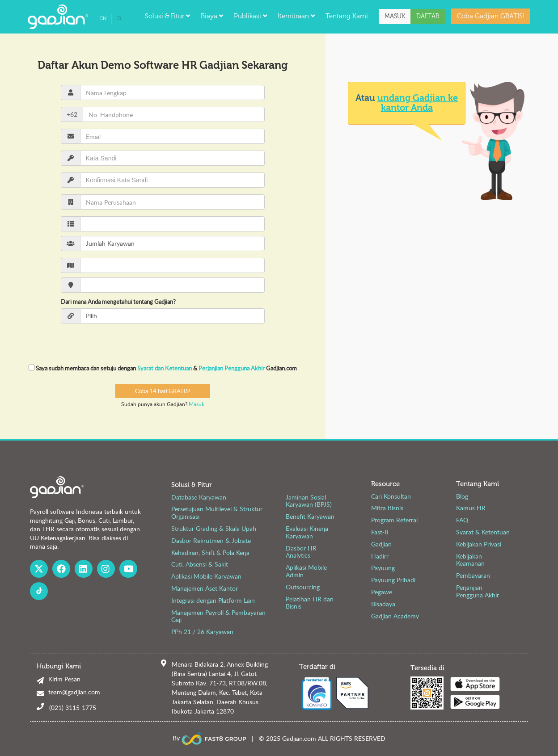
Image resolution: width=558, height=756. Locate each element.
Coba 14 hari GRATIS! (163, 391)
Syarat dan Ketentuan (165, 368)
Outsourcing (303, 587)
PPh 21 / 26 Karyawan (202, 632)
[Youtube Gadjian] (128, 569)
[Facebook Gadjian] (61, 569)
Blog (462, 496)
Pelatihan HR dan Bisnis (310, 603)
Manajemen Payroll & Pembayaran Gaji (218, 616)
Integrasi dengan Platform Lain (213, 600)
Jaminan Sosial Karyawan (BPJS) (309, 501)
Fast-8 (380, 532)
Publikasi (250, 16)
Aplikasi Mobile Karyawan (206, 576)
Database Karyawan (199, 497)
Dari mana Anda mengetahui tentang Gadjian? (118, 302)
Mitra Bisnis (387, 508)
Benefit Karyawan (310, 516)
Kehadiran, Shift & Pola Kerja (210, 552)
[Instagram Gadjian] (106, 569)
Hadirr (380, 556)
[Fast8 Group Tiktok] (39, 591)
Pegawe (382, 592)
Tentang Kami (347, 16)
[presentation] (163, 343)
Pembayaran (473, 575)
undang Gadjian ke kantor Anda (418, 103)
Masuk (197, 404)
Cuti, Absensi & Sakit (200, 564)
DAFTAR (428, 17)
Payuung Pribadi (393, 580)
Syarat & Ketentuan (483, 532)
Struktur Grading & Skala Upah (214, 528)
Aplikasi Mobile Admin (306, 571)
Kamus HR (471, 508)
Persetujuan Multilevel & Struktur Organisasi (217, 512)
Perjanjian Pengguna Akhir (232, 368)
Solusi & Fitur (167, 16)
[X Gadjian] (39, 569)
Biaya (212, 16)
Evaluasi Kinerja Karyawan (307, 532)
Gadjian (381, 544)
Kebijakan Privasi (479, 544)
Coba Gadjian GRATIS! (491, 16)
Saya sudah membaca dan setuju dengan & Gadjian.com (163, 368)
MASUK (395, 17)
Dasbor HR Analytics (301, 552)
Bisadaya (383, 604)
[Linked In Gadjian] (84, 569)
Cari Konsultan (391, 496)
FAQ (462, 520)
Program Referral (394, 520)
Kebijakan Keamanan (470, 560)
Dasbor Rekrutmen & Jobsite (211, 540)
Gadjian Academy (395, 616)
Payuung (383, 568)
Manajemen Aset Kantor (205, 588)
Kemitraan (296, 16)
